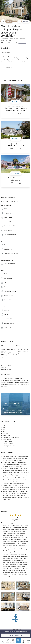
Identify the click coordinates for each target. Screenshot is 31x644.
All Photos (26, 21)
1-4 (15, 102)
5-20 (15, 173)
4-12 (16, 139)
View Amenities (22, 43)
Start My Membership (15, 635)
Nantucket (23, 39)
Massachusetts (14, 39)
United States (5, 39)
